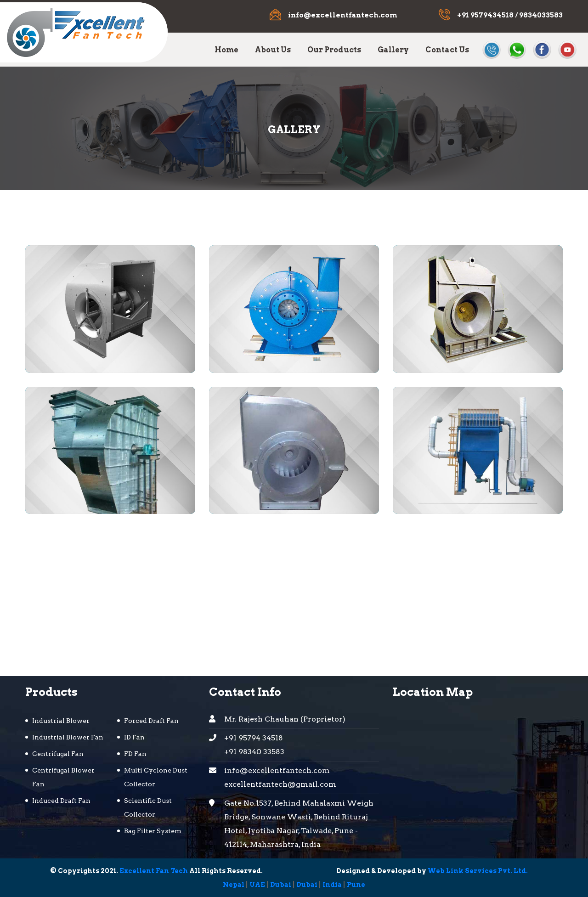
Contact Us (447, 50)
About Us (273, 50)
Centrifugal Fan (58, 754)
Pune (356, 885)
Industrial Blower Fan (68, 737)
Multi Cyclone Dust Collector (156, 777)
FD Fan (135, 754)
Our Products (334, 50)
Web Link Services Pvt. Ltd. (478, 871)
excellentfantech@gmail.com (280, 784)
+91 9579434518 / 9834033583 (510, 15)
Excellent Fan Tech (154, 871)
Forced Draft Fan (151, 721)
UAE (257, 885)
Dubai (281, 885)
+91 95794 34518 (254, 738)
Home (226, 50)
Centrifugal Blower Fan (63, 777)
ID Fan (134, 737)
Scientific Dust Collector (148, 807)
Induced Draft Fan (61, 801)
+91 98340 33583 (254, 752)
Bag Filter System (153, 831)
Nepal (234, 885)
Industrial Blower (61, 721)
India (332, 885)
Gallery (393, 50)
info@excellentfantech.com (343, 15)
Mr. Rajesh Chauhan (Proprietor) (285, 719)
